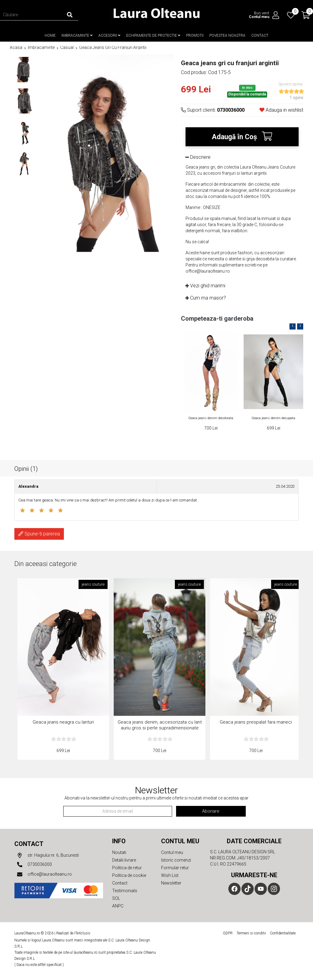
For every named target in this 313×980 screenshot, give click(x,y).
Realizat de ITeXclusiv (73, 933)
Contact (260, 35)
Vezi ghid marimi (205, 286)
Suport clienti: (213, 110)
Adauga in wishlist (281, 110)
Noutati (119, 852)
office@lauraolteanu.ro (43, 874)
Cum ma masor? (206, 298)
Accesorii (109, 35)
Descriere (198, 157)
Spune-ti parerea (39, 534)
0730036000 (33, 865)
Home (50, 35)
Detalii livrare (124, 860)
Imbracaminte (77, 35)
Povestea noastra (227, 35)
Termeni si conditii (251, 933)
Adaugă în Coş (242, 136)
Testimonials (125, 891)
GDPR (228, 933)
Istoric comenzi (176, 860)
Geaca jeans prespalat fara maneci (256, 722)
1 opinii (296, 98)
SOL (116, 898)
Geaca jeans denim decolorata (211, 418)
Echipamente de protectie (153, 35)
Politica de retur (127, 868)
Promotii (195, 35)
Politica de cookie (129, 875)
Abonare (211, 811)
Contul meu (172, 852)
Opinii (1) (26, 468)
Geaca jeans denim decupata (273, 418)
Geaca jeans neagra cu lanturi (63, 722)
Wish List (170, 875)
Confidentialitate (283, 933)
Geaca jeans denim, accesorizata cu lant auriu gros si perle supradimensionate (160, 725)
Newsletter (171, 883)
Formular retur (175, 868)
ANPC (118, 906)
